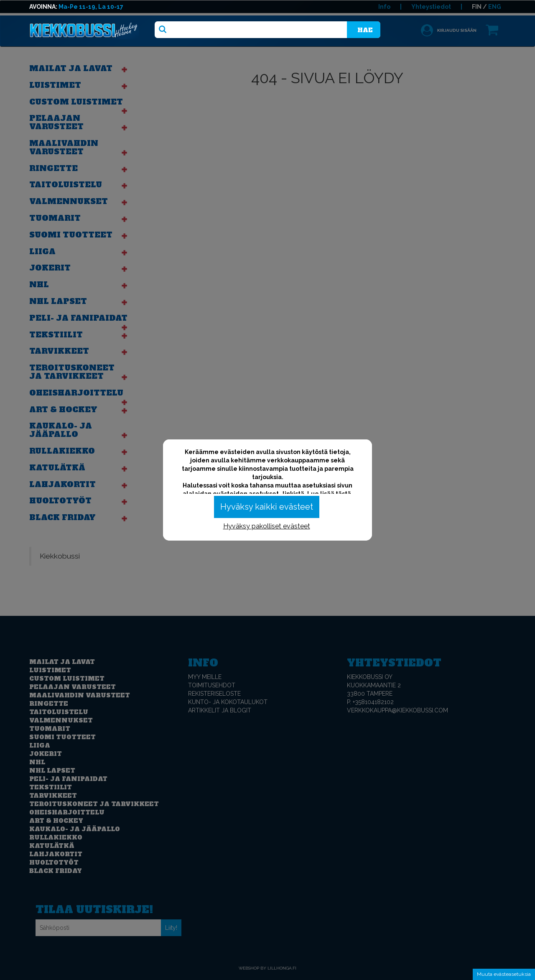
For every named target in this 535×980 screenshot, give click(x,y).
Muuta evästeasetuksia (504, 974)
